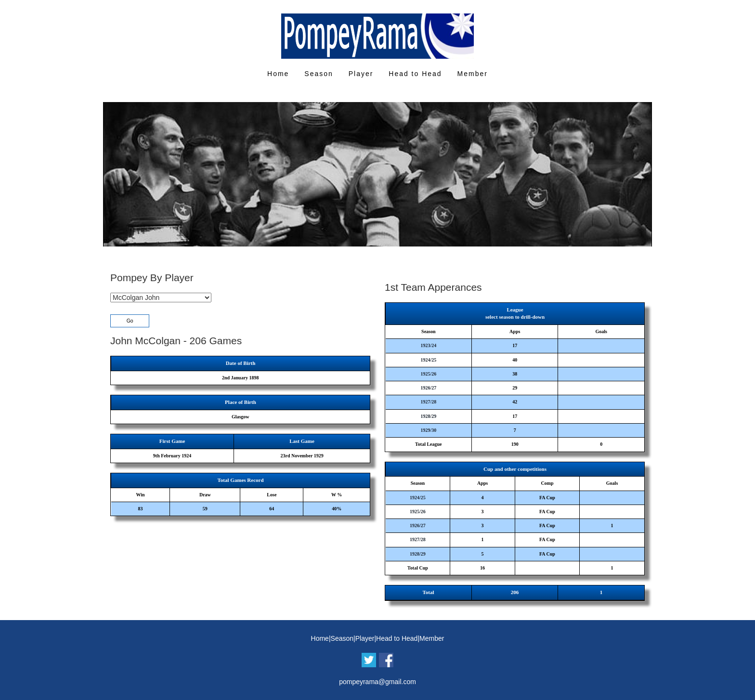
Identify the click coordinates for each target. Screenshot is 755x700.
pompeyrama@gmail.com (377, 682)
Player (361, 74)
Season (319, 74)
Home (278, 74)
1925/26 (428, 374)
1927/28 (428, 402)
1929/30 (428, 430)
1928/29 (428, 416)
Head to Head (415, 74)
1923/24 (428, 345)
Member (473, 74)
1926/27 (428, 388)
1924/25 (428, 360)
